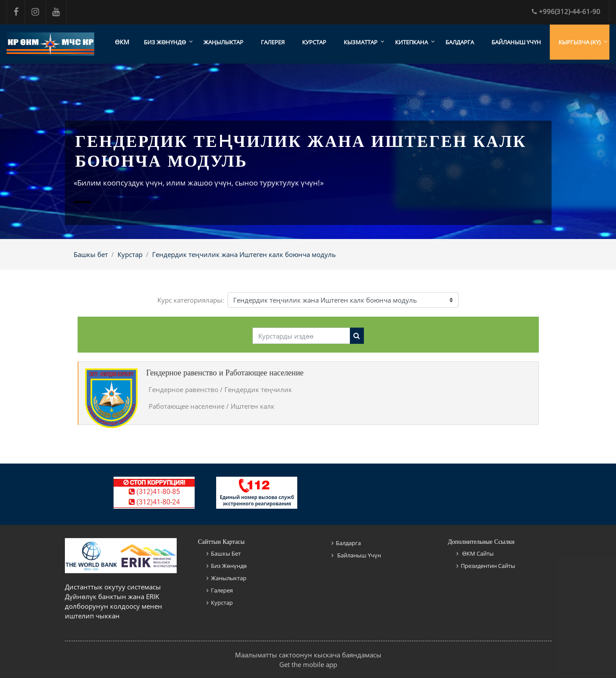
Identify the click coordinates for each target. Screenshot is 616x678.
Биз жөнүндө (229, 566)
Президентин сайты (488, 566)
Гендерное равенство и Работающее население (225, 373)
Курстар (314, 42)
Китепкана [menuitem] (411, 42)
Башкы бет (91, 254)
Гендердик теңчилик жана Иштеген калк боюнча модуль (244, 254)
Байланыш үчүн (516, 42)
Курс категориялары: (191, 300)
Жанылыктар (229, 578)
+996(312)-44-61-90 (566, 11)
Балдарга (460, 42)
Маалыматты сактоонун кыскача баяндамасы (308, 655)
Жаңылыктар (223, 42)
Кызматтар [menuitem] (361, 42)
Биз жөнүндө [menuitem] (165, 42)
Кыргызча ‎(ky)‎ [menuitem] (580, 42)
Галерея (273, 42)
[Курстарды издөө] (301, 336)
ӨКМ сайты (477, 553)
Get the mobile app (308, 664)
